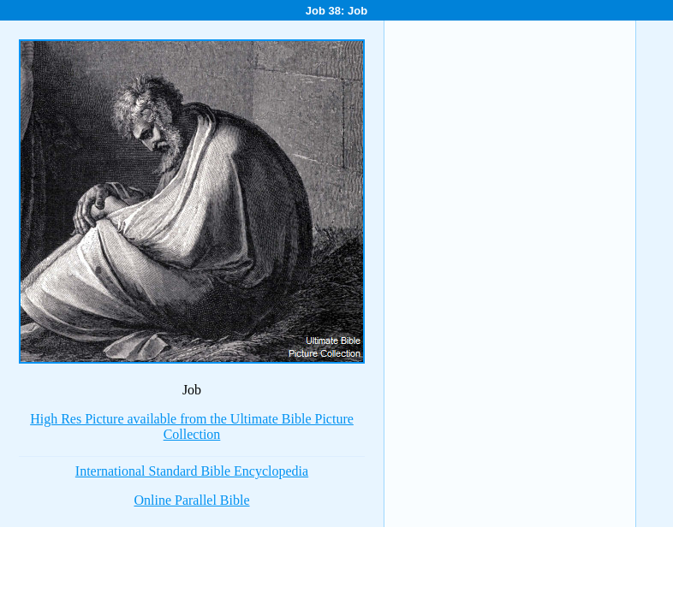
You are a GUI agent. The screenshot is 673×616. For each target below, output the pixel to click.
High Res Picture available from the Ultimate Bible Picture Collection (192, 426)
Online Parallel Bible (191, 500)
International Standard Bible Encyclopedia (192, 471)
